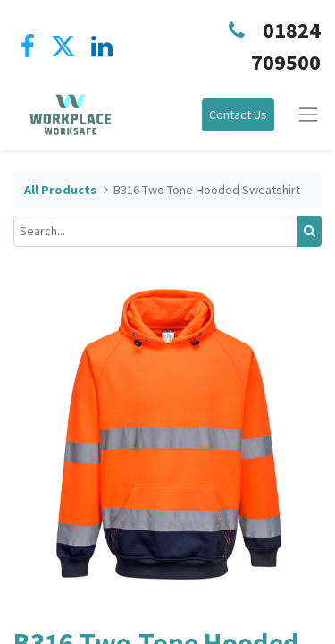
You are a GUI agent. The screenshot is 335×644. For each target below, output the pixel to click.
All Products (60, 190)
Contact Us (238, 114)
